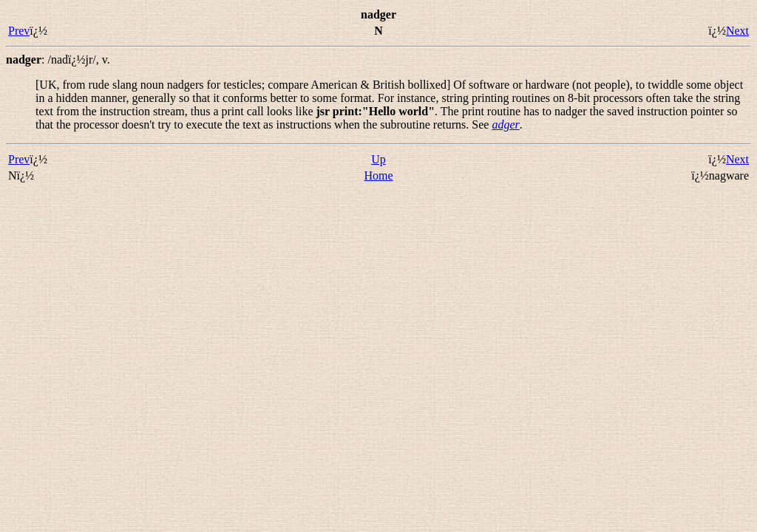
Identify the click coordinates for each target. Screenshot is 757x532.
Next (737, 31)
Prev (19, 31)
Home (378, 175)
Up (378, 159)
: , (58, 59)
